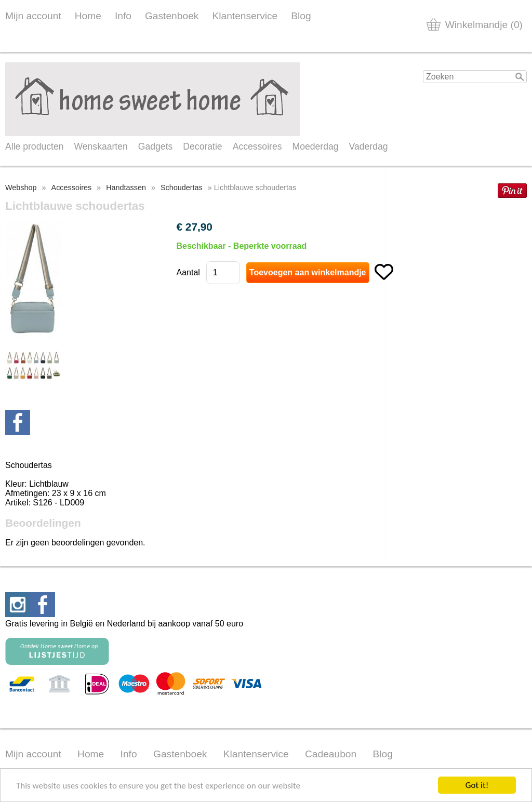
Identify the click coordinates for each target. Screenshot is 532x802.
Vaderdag (369, 146)
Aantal (188, 272)
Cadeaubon (331, 754)
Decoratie (202, 146)
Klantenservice (245, 16)
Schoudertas (182, 188)
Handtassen (126, 188)
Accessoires (257, 146)
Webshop (21, 188)
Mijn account (33, 16)
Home (88, 16)
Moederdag (316, 146)
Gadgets (156, 146)
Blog (301, 16)
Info (123, 16)
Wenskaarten (101, 146)
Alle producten (34, 146)
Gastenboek (172, 16)
